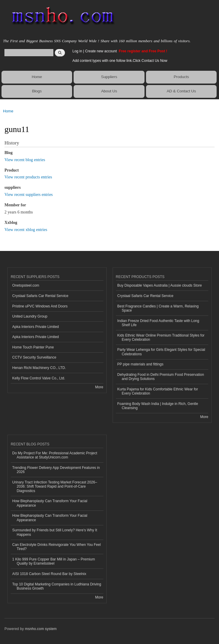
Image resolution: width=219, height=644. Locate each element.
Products (181, 77)
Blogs (37, 91)
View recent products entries (28, 177)
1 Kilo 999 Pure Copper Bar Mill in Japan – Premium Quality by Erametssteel (54, 561)
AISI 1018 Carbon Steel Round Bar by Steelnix (49, 574)
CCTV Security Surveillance (34, 357)
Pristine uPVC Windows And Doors (40, 306)
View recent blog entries (25, 160)
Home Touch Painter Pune (33, 347)
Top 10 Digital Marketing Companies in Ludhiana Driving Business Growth (57, 586)
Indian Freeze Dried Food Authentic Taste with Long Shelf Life (158, 323)
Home (37, 77)
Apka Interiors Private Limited (36, 327)
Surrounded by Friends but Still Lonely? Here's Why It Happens (55, 532)
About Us (109, 91)
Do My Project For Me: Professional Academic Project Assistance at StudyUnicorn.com (55, 455)
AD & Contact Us (181, 91)
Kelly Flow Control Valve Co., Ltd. (39, 378)
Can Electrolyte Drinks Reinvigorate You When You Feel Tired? (56, 547)
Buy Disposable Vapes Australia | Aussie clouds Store (160, 285)
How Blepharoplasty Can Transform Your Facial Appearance (50, 503)
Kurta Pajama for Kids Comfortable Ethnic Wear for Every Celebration (158, 391)
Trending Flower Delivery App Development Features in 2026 (56, 470)
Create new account (101, 51)
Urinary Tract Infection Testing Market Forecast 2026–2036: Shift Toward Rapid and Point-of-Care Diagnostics (55, 487)
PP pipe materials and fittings (140, 364)
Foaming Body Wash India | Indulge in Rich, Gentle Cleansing (158, 406)
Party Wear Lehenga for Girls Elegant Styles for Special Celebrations (161, 352)
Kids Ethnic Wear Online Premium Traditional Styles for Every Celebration (161, 337)
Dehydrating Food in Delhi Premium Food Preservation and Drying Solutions (161, 377)
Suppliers (109, 77)
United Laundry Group (30, 316)
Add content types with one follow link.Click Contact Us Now (120, 61)
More (99, 387)
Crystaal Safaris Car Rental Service (40, 296)
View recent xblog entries (26, 230)
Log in (77, 51)
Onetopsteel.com (26, 285)
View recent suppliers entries (29, 195)
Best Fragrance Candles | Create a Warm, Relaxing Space (158, 308)
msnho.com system (41, 629)
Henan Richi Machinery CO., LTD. (39, 368)
